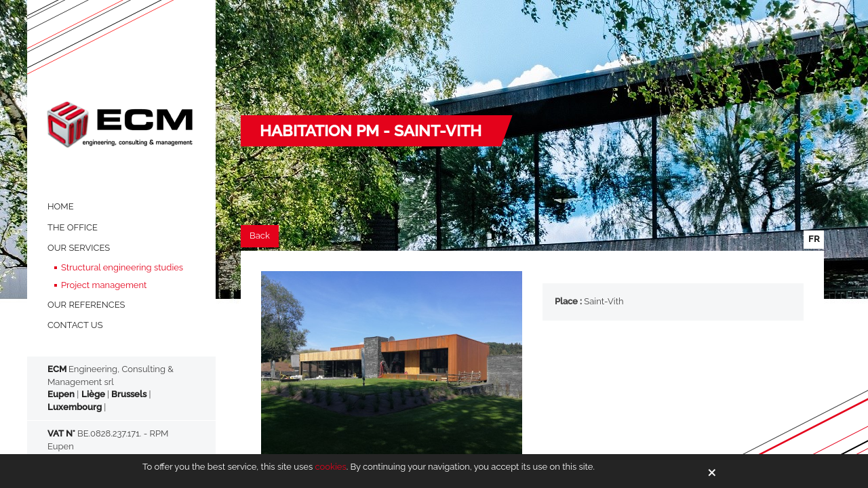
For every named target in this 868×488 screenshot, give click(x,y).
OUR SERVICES (79, 248)
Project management (104, 285)
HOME (61, 206)
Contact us (75, 325)
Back (260, 236)
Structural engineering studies (122, 267)
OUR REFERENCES (86, 305)
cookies (330, 467)
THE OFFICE (73, 227)
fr (814, 239)
